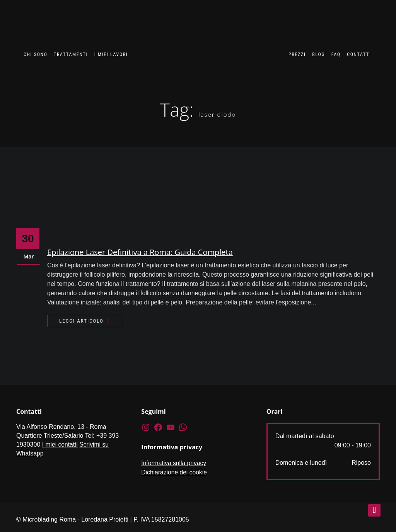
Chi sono (38, 54)
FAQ (335, 54)
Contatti (358, 54)
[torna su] (374, 510)
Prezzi (296, 54)
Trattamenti (72, 54)
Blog (317, 54)
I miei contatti (60, 444)
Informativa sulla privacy (174, 463)
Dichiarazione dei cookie (175, 472)
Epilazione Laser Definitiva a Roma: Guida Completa (140, 252)
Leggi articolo (81, 321)
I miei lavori (111, 54)
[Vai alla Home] (207, 45)
